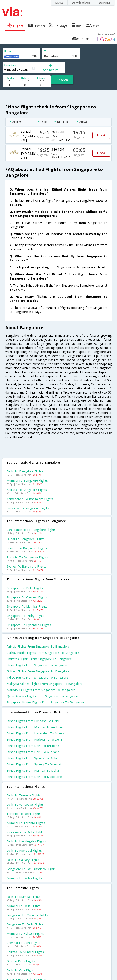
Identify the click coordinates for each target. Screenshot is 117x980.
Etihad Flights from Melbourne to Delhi (34, 739)
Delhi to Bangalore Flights (25, 471)
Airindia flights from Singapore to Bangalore (38, 646)
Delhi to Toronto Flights (24, 795)
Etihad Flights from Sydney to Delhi (32, 758)
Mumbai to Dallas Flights (24, 878)
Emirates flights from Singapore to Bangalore (39, 659)
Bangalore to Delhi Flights (25, 924)
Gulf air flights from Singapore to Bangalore (38, 671)
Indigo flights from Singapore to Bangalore (37, 677)
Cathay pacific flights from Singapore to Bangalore (43, 653)
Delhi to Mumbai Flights (24, 897)
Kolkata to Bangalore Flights (27, 490)
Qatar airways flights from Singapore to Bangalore (43, 696)
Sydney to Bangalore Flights (26, 566)
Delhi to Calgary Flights (23, 860)
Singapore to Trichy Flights (25, 616)
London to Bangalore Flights (27, 548)
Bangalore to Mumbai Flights (27, 915)
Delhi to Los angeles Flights (26, 841)
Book (101, 135)
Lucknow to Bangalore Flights (28, 508)
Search (62, 80)
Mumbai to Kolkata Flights (25, 933)
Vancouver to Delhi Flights (25, 832)
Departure (10, 65)
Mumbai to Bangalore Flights (27, 480)
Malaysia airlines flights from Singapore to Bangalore (45, 684)
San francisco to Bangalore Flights (31, 530)
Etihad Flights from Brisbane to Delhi (33, 721)
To (46, 51)
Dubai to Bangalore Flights (26, 539)
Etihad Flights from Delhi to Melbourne (34, 777)
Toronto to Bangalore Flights (27, 557)
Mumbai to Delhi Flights (24, 906)
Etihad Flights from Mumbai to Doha (33, 771)
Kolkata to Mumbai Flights (25, 952)
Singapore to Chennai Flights (27, 597)
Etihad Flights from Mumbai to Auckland (35, 727)
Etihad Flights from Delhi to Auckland (33, 752)
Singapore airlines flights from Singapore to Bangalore (45, 702)
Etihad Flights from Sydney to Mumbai (34, 764)
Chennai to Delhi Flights (23, 943)
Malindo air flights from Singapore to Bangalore (41, 690)
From (8, 51)
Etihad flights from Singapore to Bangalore (37, 665)
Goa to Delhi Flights (21, 961)
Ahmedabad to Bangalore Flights (30, 499)
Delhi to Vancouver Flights (25, 805)
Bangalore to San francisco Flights (31, 869)
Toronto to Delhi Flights (24, 814)
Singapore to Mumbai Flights (27, 606)
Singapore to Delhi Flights (25, 588)
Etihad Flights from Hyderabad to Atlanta (36, 733)
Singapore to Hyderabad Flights (29, 625)
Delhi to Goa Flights (21, 970)
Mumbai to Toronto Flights (26, 823)
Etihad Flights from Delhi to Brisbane (33, 746)
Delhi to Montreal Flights (24, 850)
